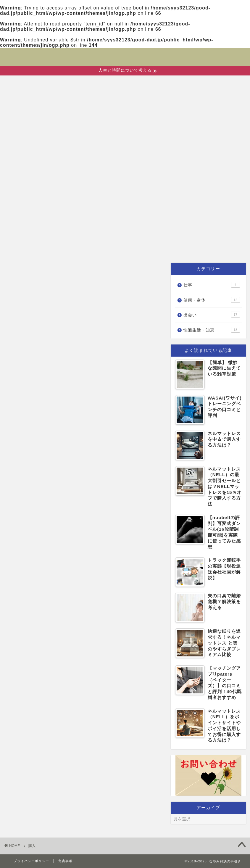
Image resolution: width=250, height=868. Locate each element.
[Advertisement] (125, 196)
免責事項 (65, 861)
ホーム (30, 248)
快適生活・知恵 (175, 248)
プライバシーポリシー (31, 861)
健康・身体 (114, 248)
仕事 (224, 248)
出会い (68, 248)
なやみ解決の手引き (125, 53)
